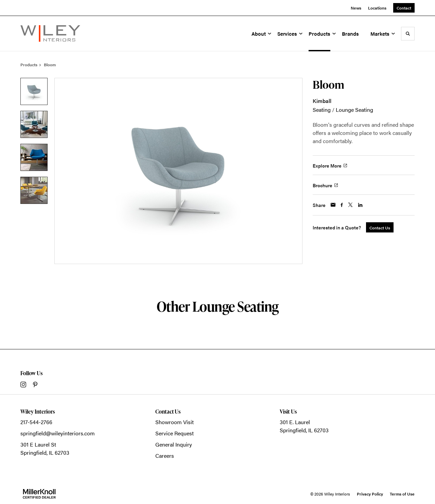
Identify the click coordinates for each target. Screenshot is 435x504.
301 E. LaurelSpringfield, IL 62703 (304, 426)
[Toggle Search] (408, 34)
